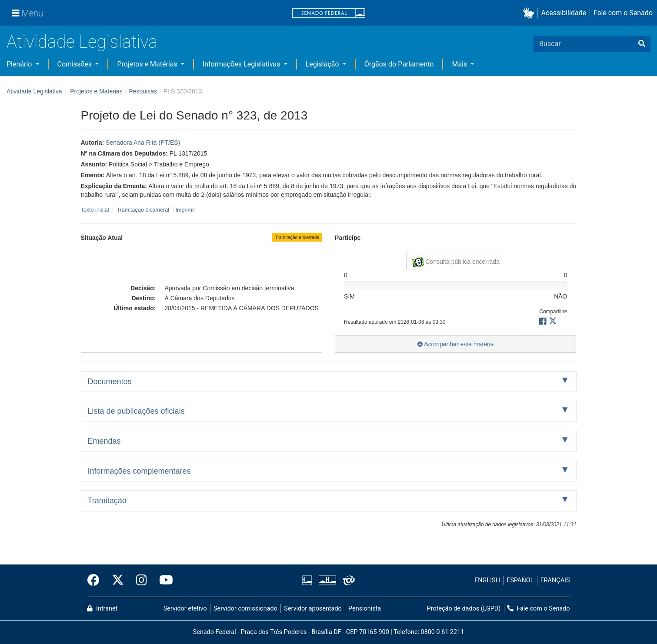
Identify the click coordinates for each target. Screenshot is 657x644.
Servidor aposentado (313, 609)
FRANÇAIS (555, 580)
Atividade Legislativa (82, 42)
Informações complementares (139, 471)
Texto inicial (96, 210)
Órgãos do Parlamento (399, 64)
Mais (460, 64)
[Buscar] (642, 44)
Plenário (20, 64)
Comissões (76, 64)
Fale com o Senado (623, 13)
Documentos (110, 382)
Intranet (102, 609)
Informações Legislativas (242, 64)
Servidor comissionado (245, 609)
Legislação (323, 64)
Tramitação (107, 501)
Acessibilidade (564, 13)
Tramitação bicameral (143, 210)
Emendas (104, 441)
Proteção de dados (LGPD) (464, 609)
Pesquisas (143, 91)
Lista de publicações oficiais (136, 411)
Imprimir (185, 210)
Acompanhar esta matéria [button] (455, 344)
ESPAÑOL (520, 580)
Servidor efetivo (185, 609)
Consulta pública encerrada (456, 262)
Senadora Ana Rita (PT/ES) (143, 143)
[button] (530, 13)
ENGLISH (487, 580)
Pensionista (365, 609)
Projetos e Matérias (148, 64)
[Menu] (27, 13)
